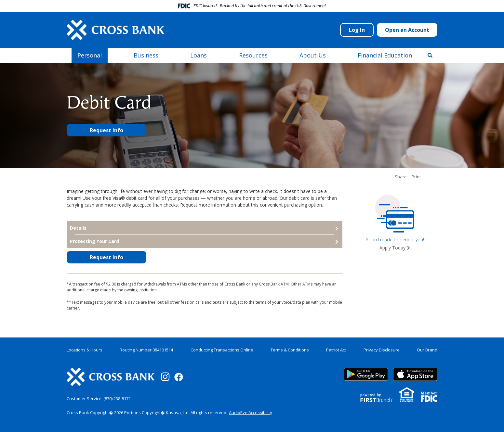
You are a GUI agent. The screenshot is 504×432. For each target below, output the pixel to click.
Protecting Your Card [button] (94, 241)
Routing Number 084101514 (146, 350)
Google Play (366, 374)
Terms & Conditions (290, 350)
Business (146, 55)
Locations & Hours (85, 350)
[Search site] (430, 55)
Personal (90, 55)
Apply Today (392, 248)
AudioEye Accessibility (251, 413)
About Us (313, 55)
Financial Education (385, 55)
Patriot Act (336, 350)
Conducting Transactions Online (222, 350)
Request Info (106, 130)
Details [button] (78, 228)
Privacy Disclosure (382, 350)
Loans (199, 55)
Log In (357, 30)
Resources (253, 55)
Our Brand (427, 350)
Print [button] (416, 177)
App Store (415, 374)
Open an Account (407, 30)
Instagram (165, 377)
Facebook (179, 377)
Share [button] (401, 177)
